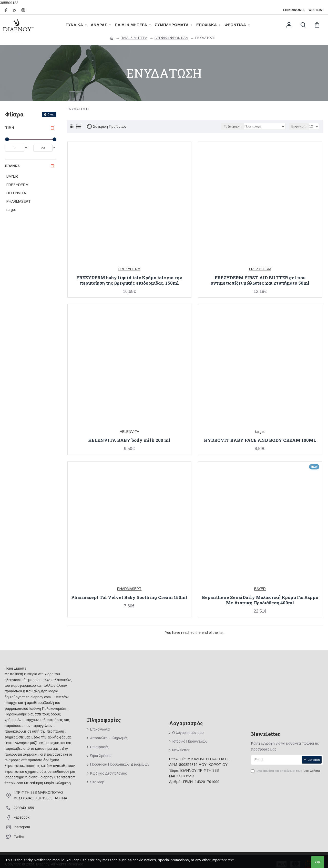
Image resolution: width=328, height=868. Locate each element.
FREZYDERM (129, 269)
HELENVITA (129, 432)
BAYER (260, 589)
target (260, 432)
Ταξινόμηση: (233, 126)
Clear (51, 114)
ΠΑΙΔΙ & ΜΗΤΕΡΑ (134, 38)
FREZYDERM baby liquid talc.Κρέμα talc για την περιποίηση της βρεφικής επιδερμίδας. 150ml (129, 280)
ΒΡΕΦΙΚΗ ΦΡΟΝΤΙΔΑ (171, 38)
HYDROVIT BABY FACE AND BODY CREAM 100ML (260, 440)
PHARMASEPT (129, 589)
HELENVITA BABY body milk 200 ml (129, 440)
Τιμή (10, 128)
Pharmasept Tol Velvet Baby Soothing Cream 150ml (129, 597)
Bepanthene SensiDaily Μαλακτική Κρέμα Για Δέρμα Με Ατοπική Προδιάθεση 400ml (260, 600)
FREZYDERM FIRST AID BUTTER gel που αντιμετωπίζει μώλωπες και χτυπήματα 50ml (260, 280)
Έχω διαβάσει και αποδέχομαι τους (286, 771)
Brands (12, 166)
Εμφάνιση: (299, 126)
